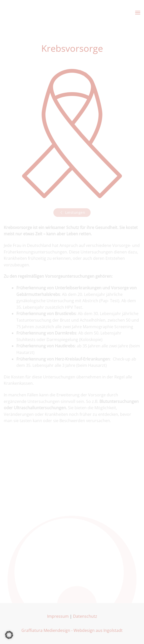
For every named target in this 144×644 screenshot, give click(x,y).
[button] (138, 13)
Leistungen (72, 213)
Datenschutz (85, 616)
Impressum (58, 616)
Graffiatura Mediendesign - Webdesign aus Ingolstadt (72, 630)
